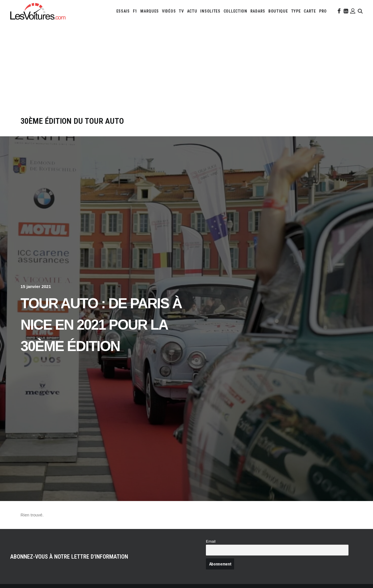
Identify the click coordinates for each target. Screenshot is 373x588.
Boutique (278, 11)
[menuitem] (123, 11)
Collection (235, 11)
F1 (135, 11)
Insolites (210, 11)
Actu (192, 11)
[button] (338, 11)
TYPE (296, 11)
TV (181, 11)
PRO (323, 11)
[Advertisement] (186, 74)
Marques (150, 11)
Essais (123, 11)
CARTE (310, 11)
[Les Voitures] (38, 11)
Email (211, 541)
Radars (258, 11)
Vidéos (169, 11)
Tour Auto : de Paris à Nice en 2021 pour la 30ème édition (101, 325)
